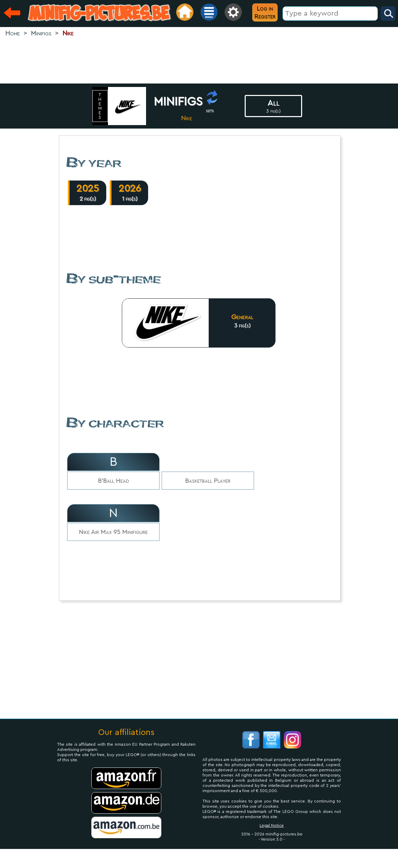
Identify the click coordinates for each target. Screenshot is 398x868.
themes (100, 106)
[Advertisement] (199, 61)
